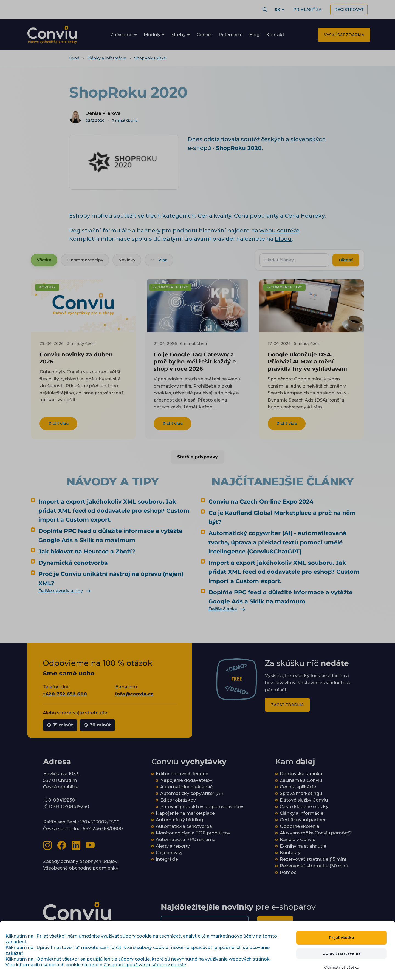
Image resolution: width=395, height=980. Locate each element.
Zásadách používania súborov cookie (145, 965)
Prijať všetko (342, 938)
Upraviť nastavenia (342, 953)
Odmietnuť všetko (342, 967)
